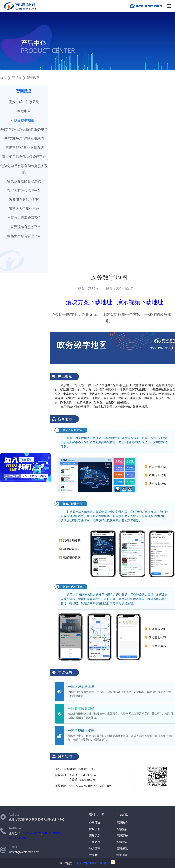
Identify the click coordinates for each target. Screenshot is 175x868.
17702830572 (32, 833)
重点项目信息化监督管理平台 (24, 157)
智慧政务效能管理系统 (24, 181)
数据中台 (24, 111)
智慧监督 (122, 829)
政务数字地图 (24, 120)
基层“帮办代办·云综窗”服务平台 (24, 129)
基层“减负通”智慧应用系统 (24, 138)
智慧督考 (122, 842)
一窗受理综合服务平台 (24, 227)
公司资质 (95, 842)
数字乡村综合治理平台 (24, 190)
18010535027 (52, 833)
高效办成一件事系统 (24, 102)
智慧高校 (122, 836)
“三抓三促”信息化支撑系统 (24, 148)
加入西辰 (95, 849)
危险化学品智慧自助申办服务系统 (24, 169)
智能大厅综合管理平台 (24, 236)
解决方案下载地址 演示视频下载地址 (115, 302)
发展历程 (95, 829)
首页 (3, 78)
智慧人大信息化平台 (24, 209)
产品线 (17, 78)
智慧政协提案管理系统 (24, 218)
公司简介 (95, 823)
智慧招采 (122, 849)
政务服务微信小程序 (24, 200)
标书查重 (122, 855)
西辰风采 (95, 836)
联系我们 (95, 855)
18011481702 (17, 838)
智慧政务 (122, 823)
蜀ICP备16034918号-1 (93, 863)
